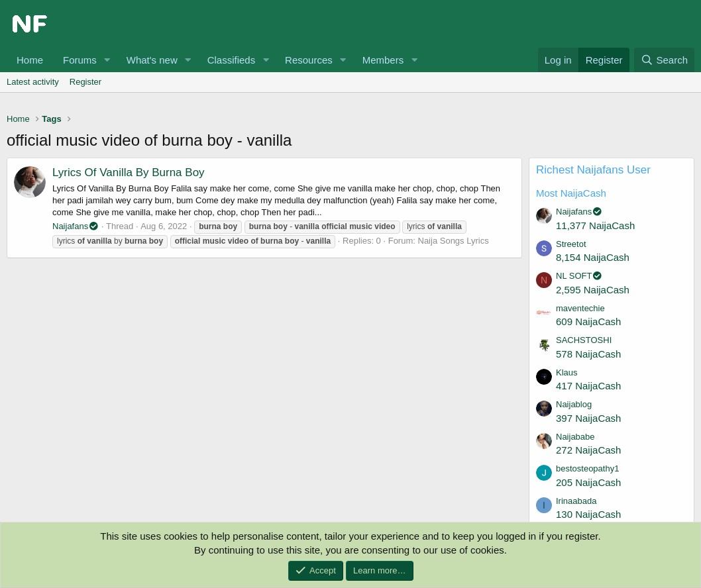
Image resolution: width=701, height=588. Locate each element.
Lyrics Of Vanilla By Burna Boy (129, 172)
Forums (80, 60)
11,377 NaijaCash (595, 225)
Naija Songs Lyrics (454, 241)
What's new (152, 60)
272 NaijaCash (588, 450)
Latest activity (33, 82)
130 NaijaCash (588, 514)
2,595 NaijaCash (593, 290)
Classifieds (232, 60)
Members (383, 60)
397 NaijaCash (588, 418)
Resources (309, 60)
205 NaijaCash (588, 482)
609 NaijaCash (588, 321)
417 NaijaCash (588, 386)
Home (30, 60)
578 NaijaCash (588, 354)
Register (85, 82)
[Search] (664, 60)
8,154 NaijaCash (593, 257)
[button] (107, 60)
